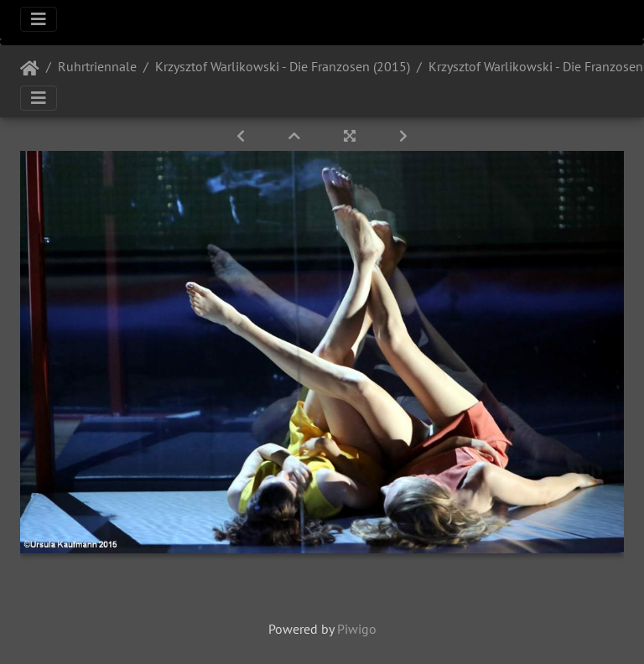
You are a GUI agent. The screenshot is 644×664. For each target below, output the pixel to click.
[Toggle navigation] (39, 19)
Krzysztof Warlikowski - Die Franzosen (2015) (283, 66)
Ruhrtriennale (97, 66)
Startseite (30, 69)
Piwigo (357, 629)
